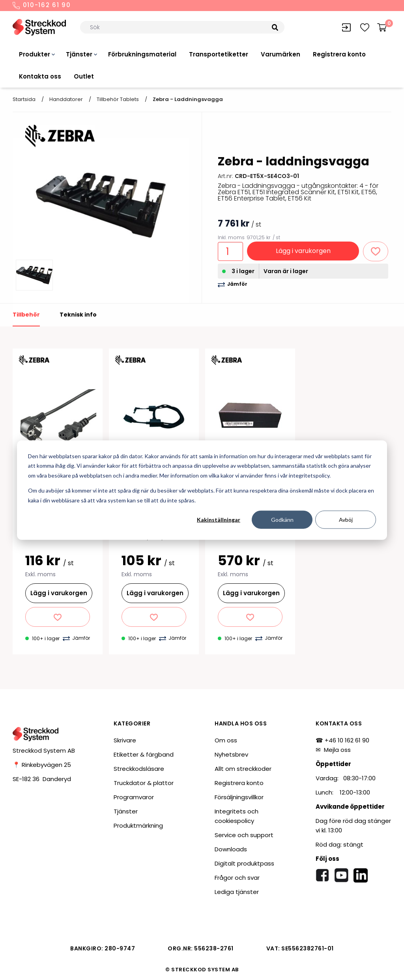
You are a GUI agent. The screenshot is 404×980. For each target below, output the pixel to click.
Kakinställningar (219, 520)
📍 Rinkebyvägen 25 (42, 765)
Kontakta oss (40, 76)
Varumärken (281, 54)
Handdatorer (66, 99)
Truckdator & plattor (144, 783)
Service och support (244, 835)
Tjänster (79, 54)
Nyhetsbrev (231, 754)
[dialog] (202, 490)
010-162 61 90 (42, 6)
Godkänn (282, 520)
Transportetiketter (219, 54)
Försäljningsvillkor (239, 797)
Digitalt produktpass (244, 863)
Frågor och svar (237, 878)
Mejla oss (337, 750)
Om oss (226, 740)
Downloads (231, 849)
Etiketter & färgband (144, 754)
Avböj (346, 520)
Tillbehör (26, 315)
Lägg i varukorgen (303, 251)
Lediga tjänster (237, 892)
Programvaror (134, 797)
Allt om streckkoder (243, 769)
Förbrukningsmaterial (142, 54)
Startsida (24, 99)
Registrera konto (339, 54)
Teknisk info (78, 315)
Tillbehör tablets (118, 99)
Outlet (84, 76)
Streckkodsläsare (139, 769)
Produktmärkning (138, 825)
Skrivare (125, 740)
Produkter (35, 54)
